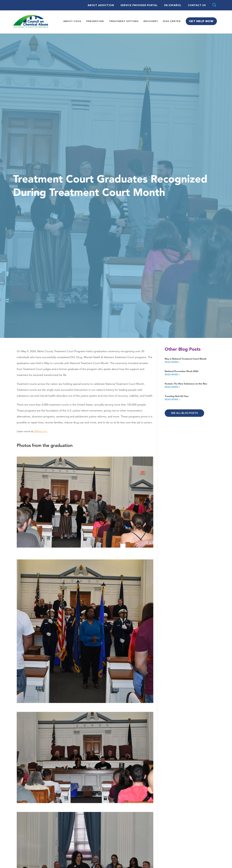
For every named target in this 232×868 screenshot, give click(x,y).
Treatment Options (124, 21)
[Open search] (214, 5)
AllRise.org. (40, 431)
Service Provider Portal (139, 5)
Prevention (95, 21)
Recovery (151, 21)
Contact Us (197, 5)
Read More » (172, 362)
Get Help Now (201, 21)
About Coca (72, 21)
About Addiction (101, 5)
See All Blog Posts (184, 413)
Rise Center (172, 21)
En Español (173, 5)
